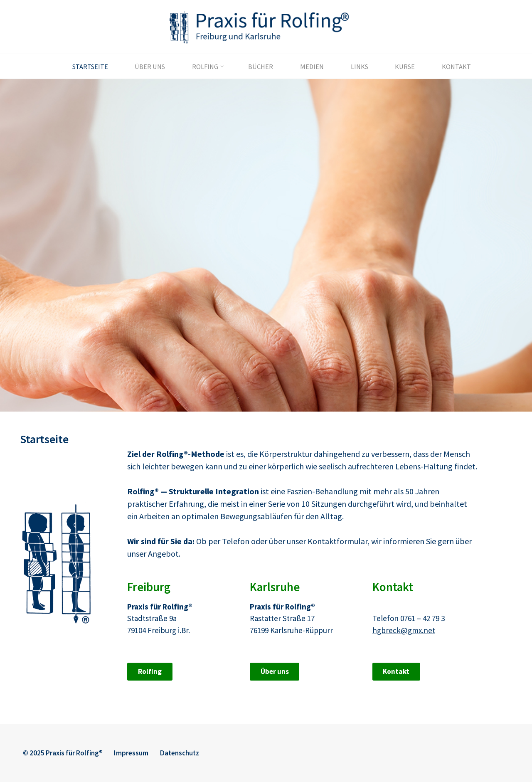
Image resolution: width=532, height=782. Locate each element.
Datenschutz (180, 753)
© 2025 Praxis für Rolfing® (63, 753)
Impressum (131, 753)
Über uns (274, 671)
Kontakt (396, 671)
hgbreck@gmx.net (403, 630)
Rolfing (149, 671)
